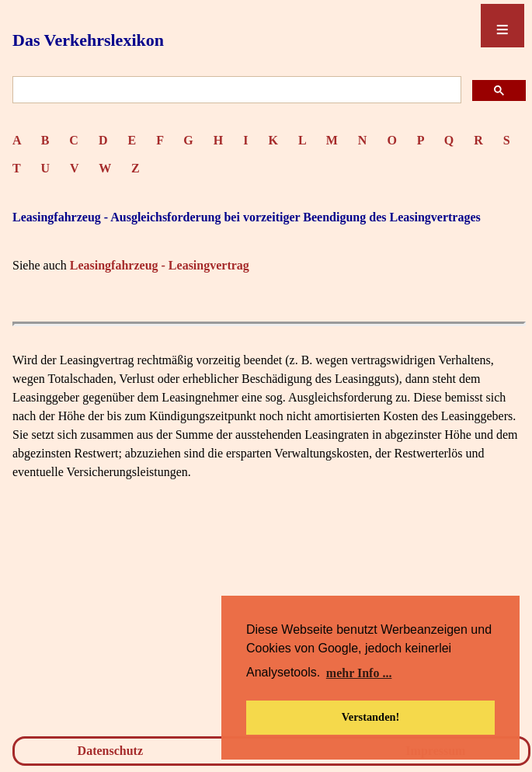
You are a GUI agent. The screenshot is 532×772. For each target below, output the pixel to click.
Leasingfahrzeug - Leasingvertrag (160, 265)
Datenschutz (110, 751)
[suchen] (235, 90)
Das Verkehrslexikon (88, 40)
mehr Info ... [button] (359, 673)
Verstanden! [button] (371, 717)
